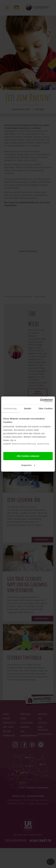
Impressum (43, 444)
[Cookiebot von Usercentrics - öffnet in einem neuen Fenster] (40, 401)
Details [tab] (28, 408)
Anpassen (28, 465)
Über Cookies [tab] (46, 408)
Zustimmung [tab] (10, 408)
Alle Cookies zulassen (28, 456)
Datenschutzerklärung (24, 444)
